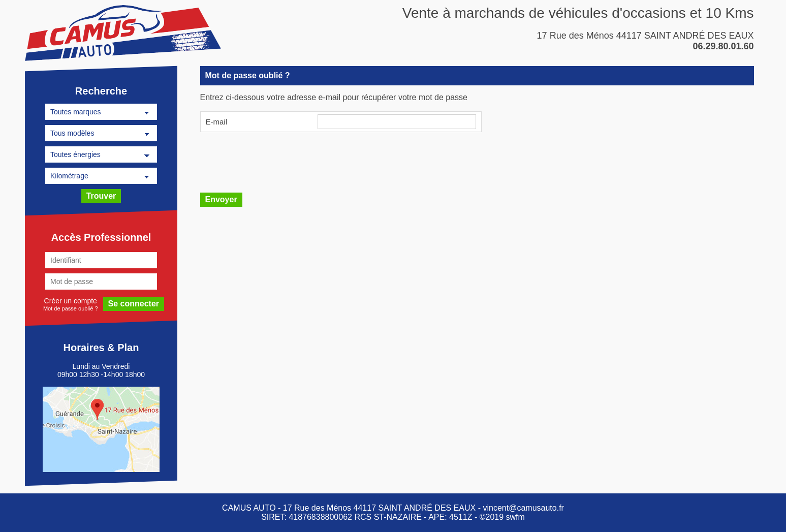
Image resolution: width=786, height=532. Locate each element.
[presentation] (277, 161)
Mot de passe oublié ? (70, 308)
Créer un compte (70, 300)
